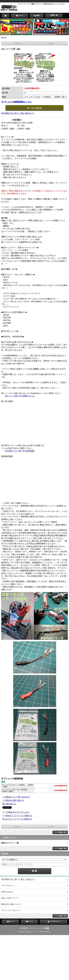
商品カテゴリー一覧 (10, 843)
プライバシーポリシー (11, 910)
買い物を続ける (9, 804)
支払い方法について (10, 898)
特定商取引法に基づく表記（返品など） (19, 879)
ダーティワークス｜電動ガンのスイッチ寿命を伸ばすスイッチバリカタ (41, 4)
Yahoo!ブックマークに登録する (19, 816)
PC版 (47, 928)
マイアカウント (8, 886)
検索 (37, 15)
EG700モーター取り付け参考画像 (20, 451)
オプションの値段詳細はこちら (16, 102)
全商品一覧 (54, 15)
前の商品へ (18, 43)
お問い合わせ (7, 892)
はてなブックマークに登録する (18, 819)
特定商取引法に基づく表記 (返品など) (18, 113)
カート (19, 15)
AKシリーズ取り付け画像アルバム (20, 396)
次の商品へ (51, 43)
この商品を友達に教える (13, 800)
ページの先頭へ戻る (60, 832)
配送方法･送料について (11, 904)
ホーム (4, 37)
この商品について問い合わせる (16, 797)
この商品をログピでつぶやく (17, 812)
